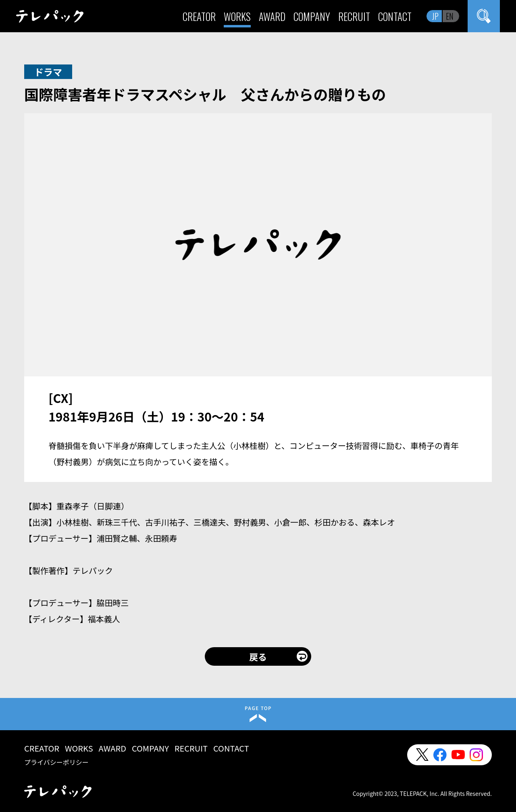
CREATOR (199, 16)
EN (450, 16)
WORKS (237, 16)
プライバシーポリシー (56, 762)
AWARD (272, 16)
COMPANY (312, 16)
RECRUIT (354, 16)
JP (435, 16)
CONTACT (395, 16)
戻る (258, 656)
